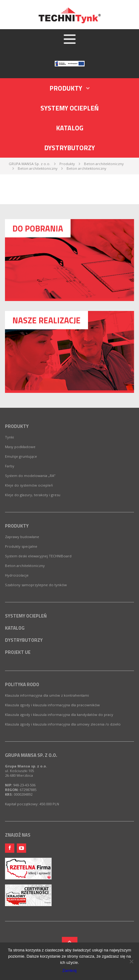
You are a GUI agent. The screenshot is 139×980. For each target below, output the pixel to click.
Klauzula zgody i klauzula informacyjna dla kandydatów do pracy (59, 715)
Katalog (70, 128)
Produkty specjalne (21, 546)
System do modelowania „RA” (30, 476)
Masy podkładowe (20, 447)
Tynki (9, 437)
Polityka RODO (22, 684)
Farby (10, 466)
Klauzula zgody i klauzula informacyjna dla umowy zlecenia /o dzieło (63, 724)
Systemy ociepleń (70, 108)
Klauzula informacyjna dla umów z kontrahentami (47, 695)
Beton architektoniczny (25, 566)
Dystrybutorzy (69, 148)
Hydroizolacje (17, 575)
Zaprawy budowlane (22, 537)
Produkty (17, 426)
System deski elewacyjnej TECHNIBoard (38, 556)
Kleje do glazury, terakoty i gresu (33, 495)
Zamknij (70, 971)
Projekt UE (18, 652)
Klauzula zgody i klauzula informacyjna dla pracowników (52, 705)
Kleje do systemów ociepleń (29, 485)
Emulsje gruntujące (21, 456)
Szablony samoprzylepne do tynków (36, 585)
